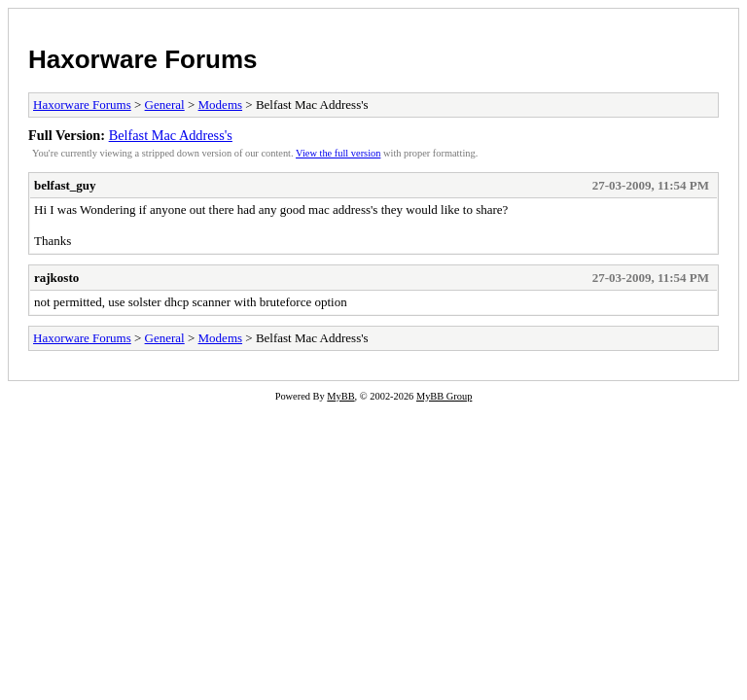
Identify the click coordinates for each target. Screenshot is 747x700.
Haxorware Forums (143, 59)
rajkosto (56, 278)
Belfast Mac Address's (171, 135)
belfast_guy (65, 185)
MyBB (340, 396)
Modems (221, 105)
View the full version (338, 153)
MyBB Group (444, 396)
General (165, 105)
